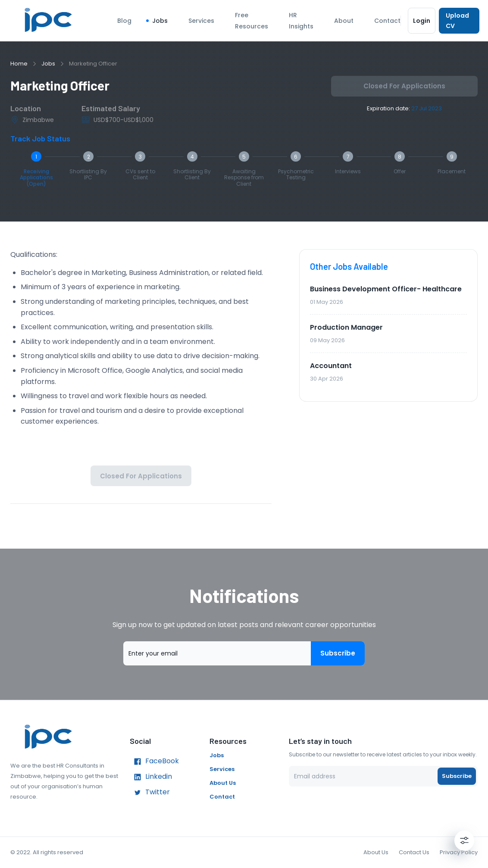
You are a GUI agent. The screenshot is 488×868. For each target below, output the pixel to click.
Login (422, 21)
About (344, 21)
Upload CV (459, 21)
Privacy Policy (459, 852)
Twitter (150, 793)
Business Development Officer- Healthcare (386, 289)
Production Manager (346, 327)
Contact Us (414, 852)
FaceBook (154, 762)
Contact (387, 21)
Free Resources (252, 21)
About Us (223, 783)
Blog (124, 21)
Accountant (331, 366)
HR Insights (301, 21)
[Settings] (464, 840)
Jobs (160, 21)
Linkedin (151, 777)
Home (19, 64)
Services (201, 21)
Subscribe (338, 653)
